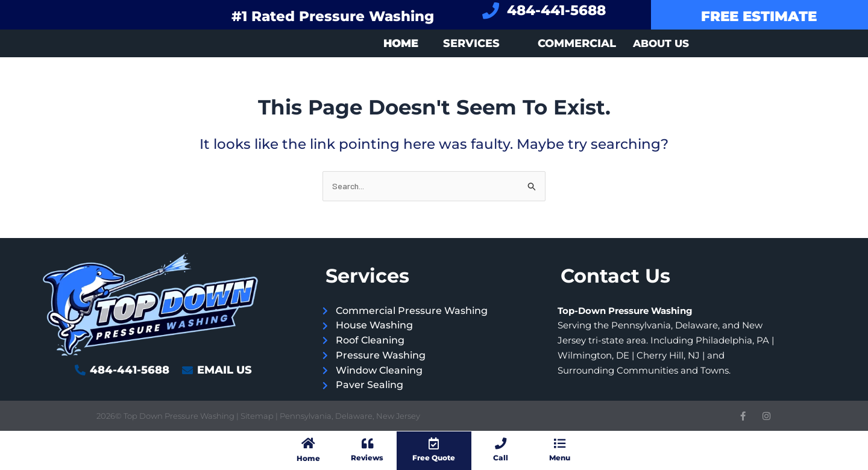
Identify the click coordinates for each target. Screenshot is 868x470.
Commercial (577, 43)
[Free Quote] (434, 443)
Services (471, 43)
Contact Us (615, 276)
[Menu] (559, 443)
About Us (661, 43)
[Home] (308, 443)
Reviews (367, 457)
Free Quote (434, 457)
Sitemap (258, 416)
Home (308, 457)
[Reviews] (367, 443)
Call (501, 457)
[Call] (501, 443)
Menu (559, 457)
